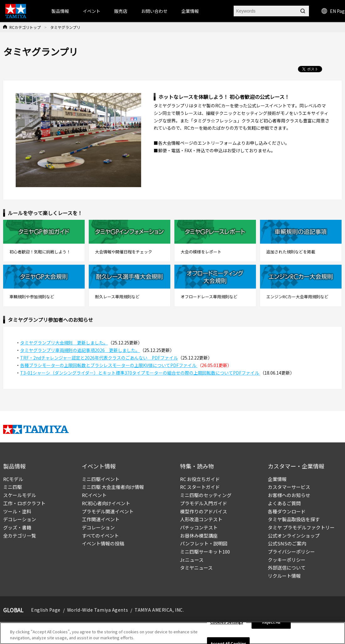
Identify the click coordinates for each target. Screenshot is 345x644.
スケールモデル (20, 495)
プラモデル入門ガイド (204, 503)
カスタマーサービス (289, 487)
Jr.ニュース (192, 560)
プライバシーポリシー (291, 552)
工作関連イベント (101, 519)
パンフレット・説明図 (204, 543)
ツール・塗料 (17, 511)
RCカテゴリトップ (25, 27)
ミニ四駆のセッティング (206, 495)
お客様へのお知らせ (289, 495)
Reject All (271, 622)
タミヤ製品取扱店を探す (294, 519)
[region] (172, 633)
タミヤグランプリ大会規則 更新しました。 (64, 343)
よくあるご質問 (284, 503)
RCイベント (94, 495)
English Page (46, 610)
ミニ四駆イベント (101, 479)
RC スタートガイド (200, 487)
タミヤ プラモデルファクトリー (301, 527)
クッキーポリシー (287, 560)
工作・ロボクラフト (24, 503)
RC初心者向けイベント (106, 503)
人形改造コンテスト (201, 519)
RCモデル (13, 479)
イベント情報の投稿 (103, 543)
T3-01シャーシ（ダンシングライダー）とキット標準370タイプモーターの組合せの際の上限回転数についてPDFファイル (140, 373)
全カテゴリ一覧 (20, 536)
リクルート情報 (284, 576)
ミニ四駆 (13, 487)
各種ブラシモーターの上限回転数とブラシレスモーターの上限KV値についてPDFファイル (109, 365)
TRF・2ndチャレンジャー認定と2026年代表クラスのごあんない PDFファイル (99, 358)
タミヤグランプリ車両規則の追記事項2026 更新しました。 (80, 350)
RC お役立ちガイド (200, 479)
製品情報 (60, 11)
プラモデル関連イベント (108, 511)
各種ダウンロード (287, 511)
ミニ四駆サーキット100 (205, 552)
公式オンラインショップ (294, 536)
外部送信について (287, 568)
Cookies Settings (227, 622)
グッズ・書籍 (17, 527)
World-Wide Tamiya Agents (98, 610)
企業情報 (277, 479)
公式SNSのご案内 (287, 543)
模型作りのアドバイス (204, 511)
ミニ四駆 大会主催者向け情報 (113, 487)
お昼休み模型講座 (199, 536)
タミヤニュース (196, 568)
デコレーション (20, 519)
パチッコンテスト (199, 527)
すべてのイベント (100, 536)
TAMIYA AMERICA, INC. (159, 610)
